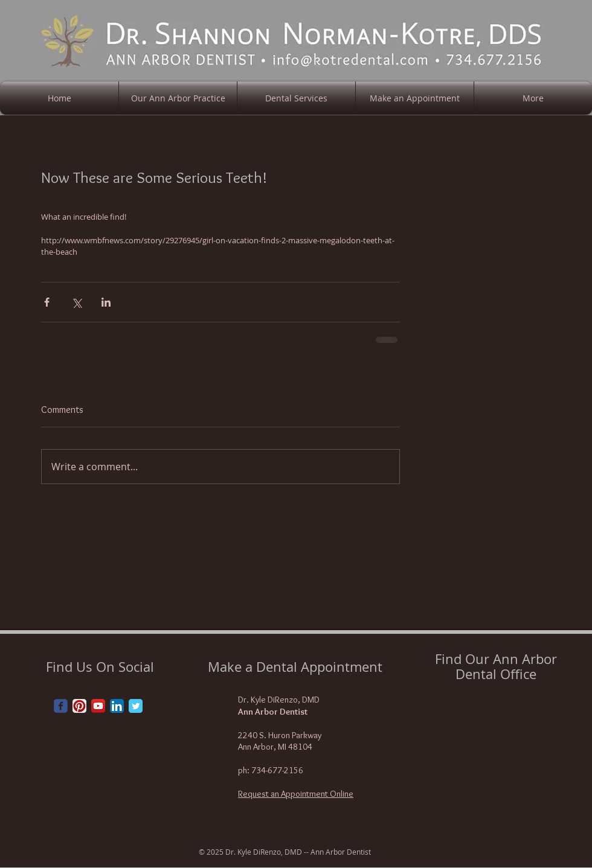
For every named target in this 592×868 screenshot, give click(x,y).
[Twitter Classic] (136, 706)
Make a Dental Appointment (295, 667)
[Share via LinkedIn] (106, 302)
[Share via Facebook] (47, 302)
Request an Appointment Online (296, 794)
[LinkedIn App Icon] (117, 706)
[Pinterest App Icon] (79, 706)
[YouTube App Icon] (98, 706)
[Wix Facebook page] (61, 706)
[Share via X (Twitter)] (76, 302)
